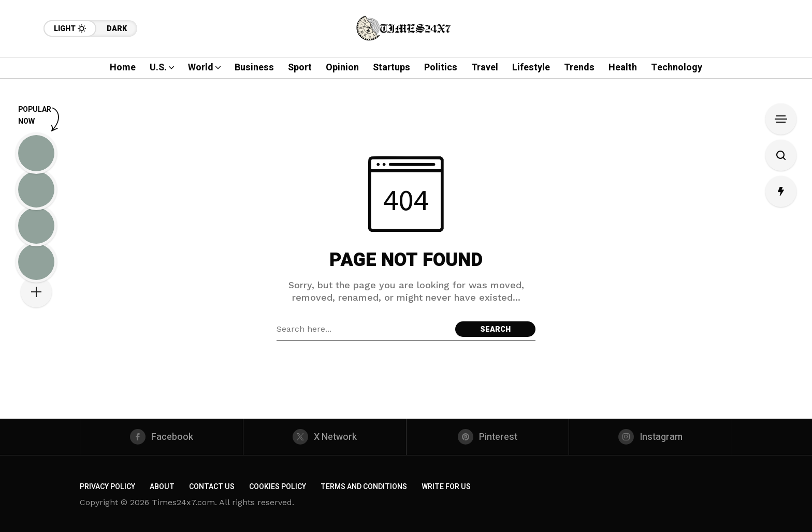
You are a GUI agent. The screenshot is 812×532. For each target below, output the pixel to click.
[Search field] (363, 329)
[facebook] (162, 437)
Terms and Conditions (364, 487)
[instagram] (650, 437)
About (162, 487)
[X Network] (325, 437)
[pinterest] (488, 437)
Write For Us (446, 487)
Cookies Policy (278, 487)
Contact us (212, 487)
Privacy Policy (107, 487)
